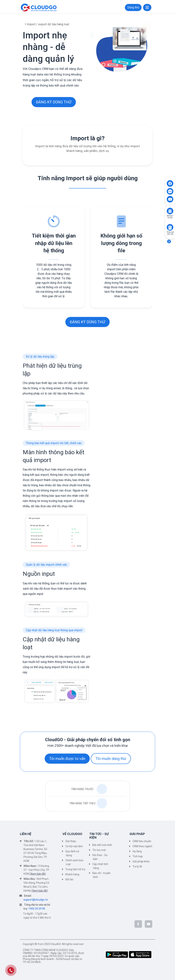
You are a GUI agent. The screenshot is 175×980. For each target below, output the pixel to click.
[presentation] (23, 264)
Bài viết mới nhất (102, 845)
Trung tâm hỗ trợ (75, 869)
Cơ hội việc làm (74, 846)
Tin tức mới (99, 850)
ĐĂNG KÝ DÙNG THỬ (54, 102)
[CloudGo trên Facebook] (138, 924)
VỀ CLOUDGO (72, 834)
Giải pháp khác (141, 861)
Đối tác (69, 879)
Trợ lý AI (137, 866)
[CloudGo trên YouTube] (149, 924)
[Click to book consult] (170, 211)
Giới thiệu (71, 841)
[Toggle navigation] (147, 7)
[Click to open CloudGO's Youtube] (170, 199)
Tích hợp (138, 856)
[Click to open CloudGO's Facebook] (170, 183)
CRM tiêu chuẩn (142, 841)
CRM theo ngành (142, 846)
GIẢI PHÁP (137, 834)
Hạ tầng (137, 851)
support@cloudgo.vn (36, 900)
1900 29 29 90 (37, 909)
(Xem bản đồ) (38, 874)
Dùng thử (133, 7)
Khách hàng (72, 874)
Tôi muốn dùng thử (111, 759)
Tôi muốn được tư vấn (67, 759)
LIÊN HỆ (26, 834)
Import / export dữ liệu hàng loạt (48, 24)
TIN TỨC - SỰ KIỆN (99, 836)
